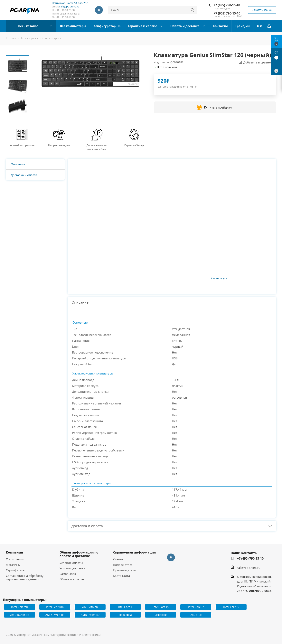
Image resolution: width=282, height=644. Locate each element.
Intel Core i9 (231, 607)
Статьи (118, 559)
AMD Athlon (90, 607)
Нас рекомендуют (59, 145)
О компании (15, 559)
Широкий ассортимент (22, 145)
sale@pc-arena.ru (69, 6)
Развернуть (219, 278)
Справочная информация (134, 552)
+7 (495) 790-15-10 (227, 5)
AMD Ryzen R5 (55, 615)
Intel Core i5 (161, 607)
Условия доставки (72, 568)
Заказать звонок (262, 10)
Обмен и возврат (72, 579)
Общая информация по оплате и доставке (79, 554)
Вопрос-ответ (123, 565)
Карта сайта (122, 576)
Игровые (161, 615)
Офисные (196, 615)
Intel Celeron (20, 607)
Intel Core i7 (196, 607)
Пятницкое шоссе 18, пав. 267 (70, 3)
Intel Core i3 (125, 607)
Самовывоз (68, 574)
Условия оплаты (71, 563)
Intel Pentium (55, 607)
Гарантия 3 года (134, 145)
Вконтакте (99, 10)
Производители (125, 570)
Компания (14, 552)
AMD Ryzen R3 (20, 615)
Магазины (13, 565)
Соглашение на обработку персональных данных (25, 577)
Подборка (125, 615)
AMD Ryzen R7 (90, 615)
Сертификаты (16, 570)
